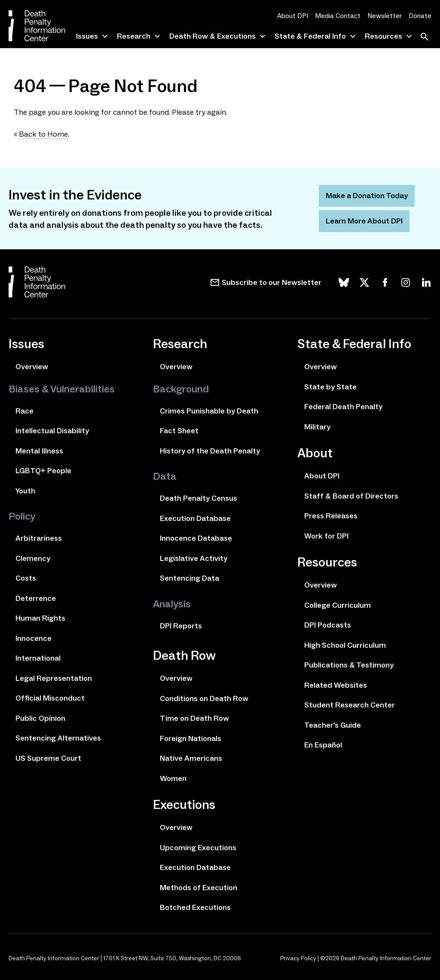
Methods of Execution (199, 888)
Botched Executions (195, 907)
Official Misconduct (50, 698)
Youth (25, 491)
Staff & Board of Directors (351, 496)
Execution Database (195, 518)
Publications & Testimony (349, 665)
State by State (330, 387)
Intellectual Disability (52, 431)
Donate (420, 16)
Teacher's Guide (333, 725)
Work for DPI (326, 536)
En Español (323, 745)
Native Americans (191, 758)
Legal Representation (54, 678)
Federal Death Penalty (343, 407)
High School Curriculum (345, 645)
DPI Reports (181, 626)
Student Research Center (350, 705)
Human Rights (40, 618)
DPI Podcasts (328, 625)
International (38, 658)
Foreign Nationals (191, 738)
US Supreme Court (48, 758)
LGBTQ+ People (43, 471)
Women (173, 778)
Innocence (34, 638)
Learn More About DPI (364, 221)
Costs (26, 578)
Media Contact (338, 16)
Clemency (33, 558)
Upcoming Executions (198, 848)
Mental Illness (39, 451)
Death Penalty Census (199, 498)
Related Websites (336, 685)
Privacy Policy (298, 958)
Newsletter (385, 16)
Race (24, 411)
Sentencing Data (189, 578)
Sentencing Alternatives (58, 738)
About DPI (293, 16)
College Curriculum (338, 605)
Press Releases (331, 516)
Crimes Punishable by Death (209, 411)
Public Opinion (40, 718)
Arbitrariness (39, 538)
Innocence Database (196, 538)
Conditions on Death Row (204, 698)
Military (317, 427)
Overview (32, 367)
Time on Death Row (194, 718)
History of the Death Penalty (210, 451)
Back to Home (43, 134)
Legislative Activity (194, 558)
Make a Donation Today (367, 196)
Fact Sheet (179, 431)
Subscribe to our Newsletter (272, 282)
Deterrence (36, 598)
